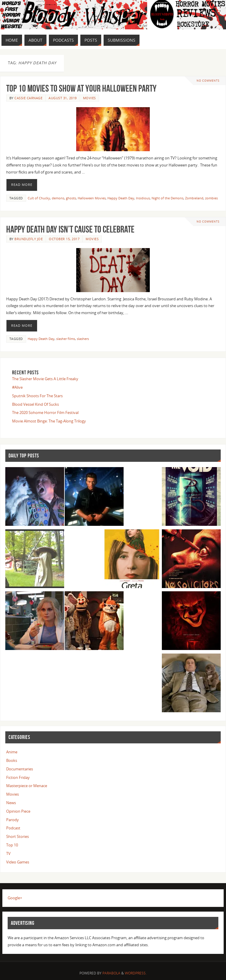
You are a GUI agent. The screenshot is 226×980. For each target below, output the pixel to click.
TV (8, 853)
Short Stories (18, 836)
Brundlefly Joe (29, 239)
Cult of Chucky (39, 198)
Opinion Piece (18, 811)
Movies (89, 98)
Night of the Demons (167, 198)
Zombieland (194, 198)
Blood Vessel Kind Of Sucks (35, 404)
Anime (12, 752)
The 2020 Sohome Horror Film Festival (45, 412)
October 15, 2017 (64, 239)
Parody (13, 820)
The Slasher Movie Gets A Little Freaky (45, 379)
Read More (22, 185)
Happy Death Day (121, 198)
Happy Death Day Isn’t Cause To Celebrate (70, 229)
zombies (211, 198)
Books (12, 760)
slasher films (66, 339)
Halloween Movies (92, 198)
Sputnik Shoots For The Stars (37, 396)
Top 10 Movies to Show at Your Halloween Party (81, 88)
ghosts (71, 198)
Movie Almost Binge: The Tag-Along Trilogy (49, 421)
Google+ (15, 898)
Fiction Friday (18, 777)
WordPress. (136, 973)
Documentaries (20, 769)
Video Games (18, 862)
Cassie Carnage (28, 98)
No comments (208, 81)
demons (58, 198)
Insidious (143, 198)
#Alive (17, 387)
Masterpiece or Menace (27, 786)
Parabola (111, 973)
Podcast (13, 828)
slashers (83, 339)
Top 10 (12, 845)
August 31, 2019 (63, 98)
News (11, 803)
